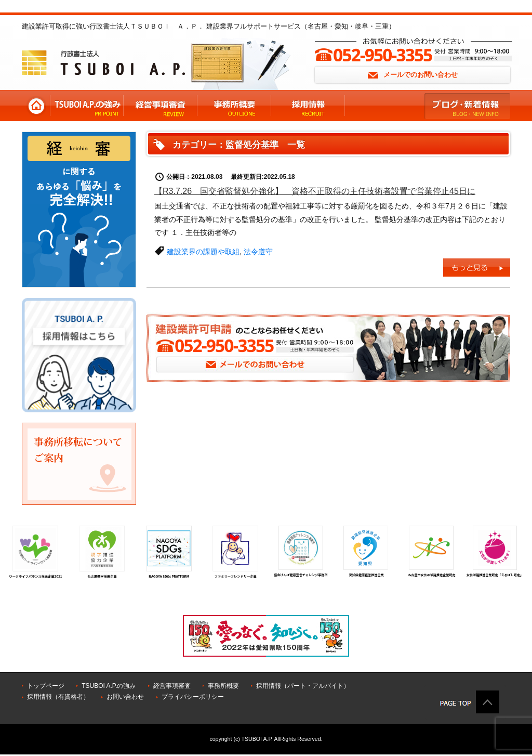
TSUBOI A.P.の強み (109, 686)
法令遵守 (258, 252)
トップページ (46, 686)
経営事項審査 (172, 686)
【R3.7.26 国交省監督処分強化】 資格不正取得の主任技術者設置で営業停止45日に (315, 191)
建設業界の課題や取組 (203, 252)
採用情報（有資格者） (58, 697)
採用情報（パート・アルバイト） (303, 686)
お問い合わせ (125, 697)
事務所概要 (223, 686)
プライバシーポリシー (193, 697)
